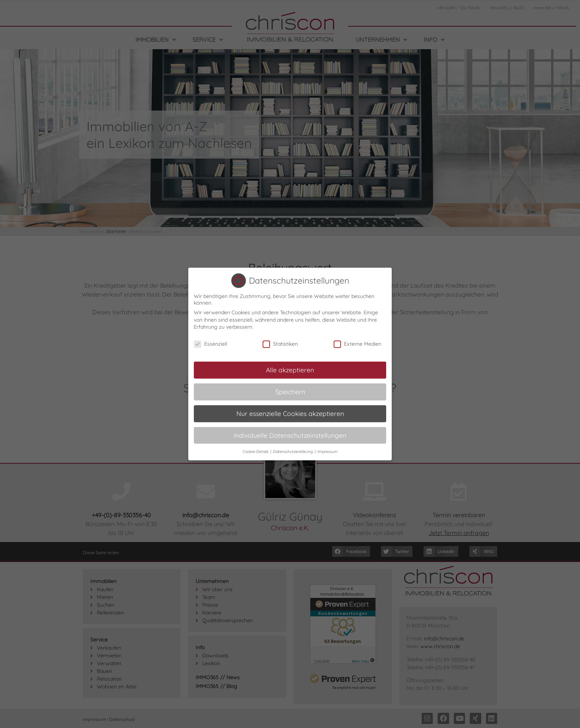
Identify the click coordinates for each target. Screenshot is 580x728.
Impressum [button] (328, 451)
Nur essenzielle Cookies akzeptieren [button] (290, 413)
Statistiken (280, 344)
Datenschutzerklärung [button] (294, 451)
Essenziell (210, 344)
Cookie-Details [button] (256, 451)
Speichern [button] (290, 392)
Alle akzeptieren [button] (290, 370)
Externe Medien (358, 344)
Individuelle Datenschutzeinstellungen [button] (290, 435)
